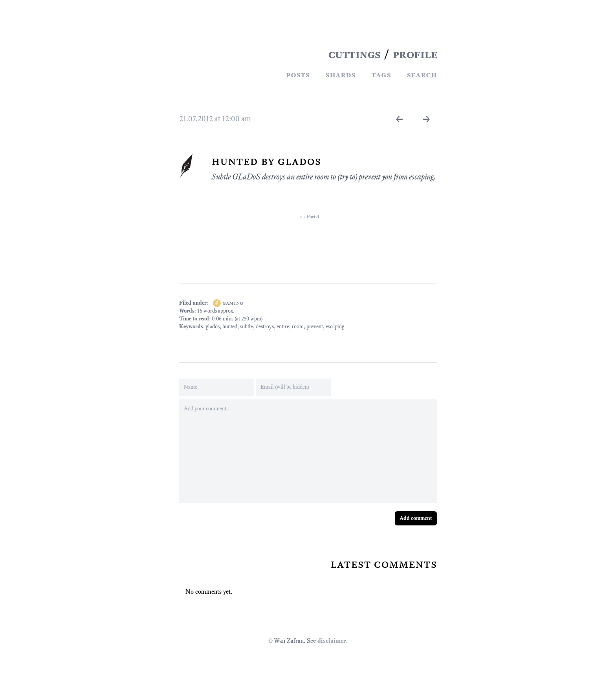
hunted (230, 327)
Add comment (416, 518)
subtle (247, 327)
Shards (340, 75)
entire (283, 327)
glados (213, 327)
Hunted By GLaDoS (266, 161)
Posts (298, 75)
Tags (381, 75)
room (298, 327)
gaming (233, 303)
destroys (265, 327)
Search (422, 75)
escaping (335, 327)
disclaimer (332, 641)
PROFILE (415, 54)
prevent (315, 327)
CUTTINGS (354, 54)
